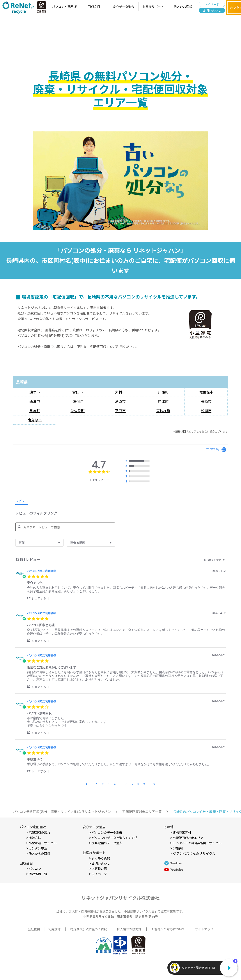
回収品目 (94, 7)
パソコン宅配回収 (64, 7)
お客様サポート (153, 7)
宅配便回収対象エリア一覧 (142, 811)
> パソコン (34, 869)
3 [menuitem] (109, 784)
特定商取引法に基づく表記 (89, 929)
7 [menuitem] (132, 784)
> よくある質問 (100, 858)
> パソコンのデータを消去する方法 (113, 838)
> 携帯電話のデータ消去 (106, 843)
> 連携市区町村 (181, 832)
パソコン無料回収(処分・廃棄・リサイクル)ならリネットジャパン (62, 811)
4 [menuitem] (115, 784)
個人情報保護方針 (129, 929)
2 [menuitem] (103, 784)
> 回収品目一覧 (37, 874)
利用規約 (54, 929)
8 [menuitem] (138, 784)
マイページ (212, 4)
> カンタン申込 (37, 848)
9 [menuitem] (144, 784)
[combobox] (39, 543)
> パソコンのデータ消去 (106, 832)
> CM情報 (177, 848)
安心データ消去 (124, 7)
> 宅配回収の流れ (38, 832)
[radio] (139, 461)
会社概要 (34, 929)
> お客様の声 (98, 869)
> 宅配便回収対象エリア (187, 838)
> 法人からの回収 (38, 853)
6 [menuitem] (126, 784)
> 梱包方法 (34, 838)
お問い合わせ (212, 10)
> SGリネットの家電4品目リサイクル (196, 843)
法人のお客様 (183, 7)
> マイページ (98, 874)
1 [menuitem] (97, 784)
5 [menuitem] (120, 784)
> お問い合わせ (100, 863)
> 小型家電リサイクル (41, 843)
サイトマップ (204, 929)
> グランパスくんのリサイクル (193, 853)
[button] (39, 598)
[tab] (21, 502)
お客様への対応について (168, 929)
